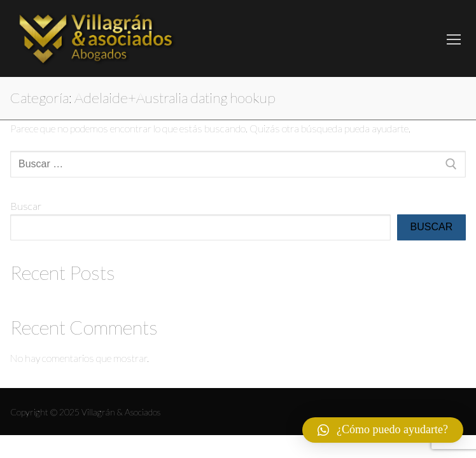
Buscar (26, 206)
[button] (383, 430)
